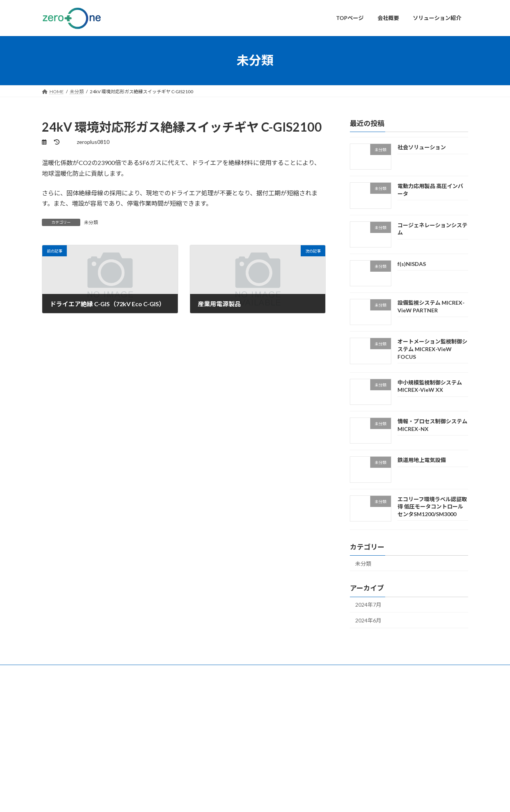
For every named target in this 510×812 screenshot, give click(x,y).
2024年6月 (368, 620)
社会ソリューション (422, 147)
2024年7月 (368, 605)
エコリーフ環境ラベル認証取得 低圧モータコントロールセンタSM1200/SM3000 (432, 506)
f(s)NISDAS (412, 263)
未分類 (91, 222)
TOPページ (204, 717)
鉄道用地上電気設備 (422, 460)
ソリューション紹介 (213, 744)
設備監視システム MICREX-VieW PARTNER (384, 760)
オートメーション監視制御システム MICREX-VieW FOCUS (432, 349)
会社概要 (202, 730)
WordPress (222, 799)
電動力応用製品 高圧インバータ (373, 730)
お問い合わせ (63, 672)
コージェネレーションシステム (373, 740)
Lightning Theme (256, 799)
